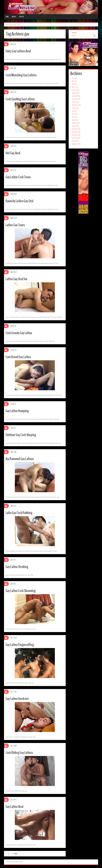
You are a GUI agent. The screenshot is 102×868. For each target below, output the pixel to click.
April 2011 (74, 84)
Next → (17, 854)
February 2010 (76, 123)
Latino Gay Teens (16, 225)
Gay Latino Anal (15, 806)
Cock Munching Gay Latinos (23, 75)
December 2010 (76, 96)
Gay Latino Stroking (18, 567)
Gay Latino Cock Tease (19, 177)
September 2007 (76, 144)
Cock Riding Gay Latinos (21, 752)
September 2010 (76, 105)
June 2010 (75, 114)
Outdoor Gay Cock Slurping (22, 435)
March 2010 (75, 120)
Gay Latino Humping (18, 411)
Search (74, 33)
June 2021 (75, 78)
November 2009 (76, 132)
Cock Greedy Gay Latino (20, 333)
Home (7, 17)
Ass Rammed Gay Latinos (21, 459)
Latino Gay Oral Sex (18, 279)
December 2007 (76, 135)
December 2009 (76, 129)
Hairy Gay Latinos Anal (20, 51)
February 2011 (76, 90)
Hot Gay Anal (14, 153)
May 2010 (74, 117)
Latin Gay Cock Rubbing (20, 513)
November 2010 (76, 99)
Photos (21, 17)
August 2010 (75, 108)
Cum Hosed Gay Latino (20, 357)
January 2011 (75, 93)
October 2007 (75, 141)
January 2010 (75, 126)
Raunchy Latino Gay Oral (21, 201)
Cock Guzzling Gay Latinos (22, 99)
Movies (14, 17)
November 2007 (76, 138)
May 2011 (74, 81)
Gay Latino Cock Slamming (22, 591)
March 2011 (75, 87)
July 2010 (74, 111)
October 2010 (75, 102)
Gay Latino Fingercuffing (21, 645)
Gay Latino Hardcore (18, 698)
